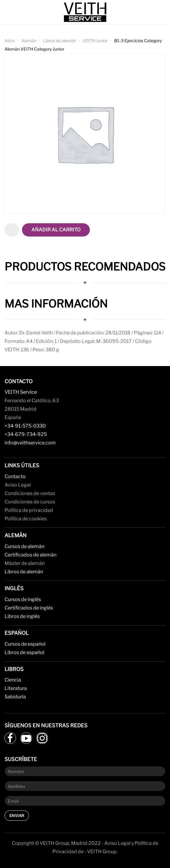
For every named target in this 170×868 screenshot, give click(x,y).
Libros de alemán (60, 41)
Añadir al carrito (56, 230)
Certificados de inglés (29, 608)
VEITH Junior (95, 41)
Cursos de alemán (24, 546)
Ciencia (13, 680)
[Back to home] (85, 12)
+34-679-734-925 (26, 434)
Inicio (10, 41)
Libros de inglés (22, 616)
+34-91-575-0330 (25, 426)
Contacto (15, 476)
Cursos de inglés (23, 599)
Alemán (29, 41)
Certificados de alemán (30, 555)
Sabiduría (15, 697)
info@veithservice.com (30, 443)
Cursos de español (25, 644)
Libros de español (24, 652)
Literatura (16, 688)
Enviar (17, 816)
